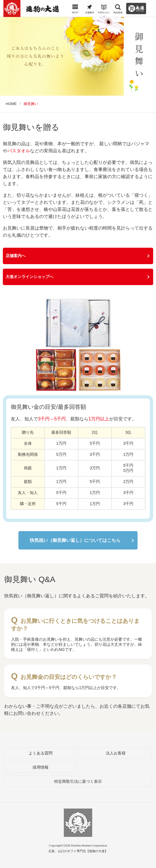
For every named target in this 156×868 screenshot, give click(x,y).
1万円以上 (99, 419)
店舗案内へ (16, 256)
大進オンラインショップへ (29, 277)
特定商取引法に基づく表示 (78, 782)
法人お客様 (116, 753)
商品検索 (118, 10)
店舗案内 (90, 10)
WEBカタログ (104, 11)
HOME (11, 104)
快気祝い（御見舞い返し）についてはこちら (75, 540)
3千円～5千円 (52, 419)
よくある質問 (41, 753)
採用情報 (41, 767)
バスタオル (19, 151)
